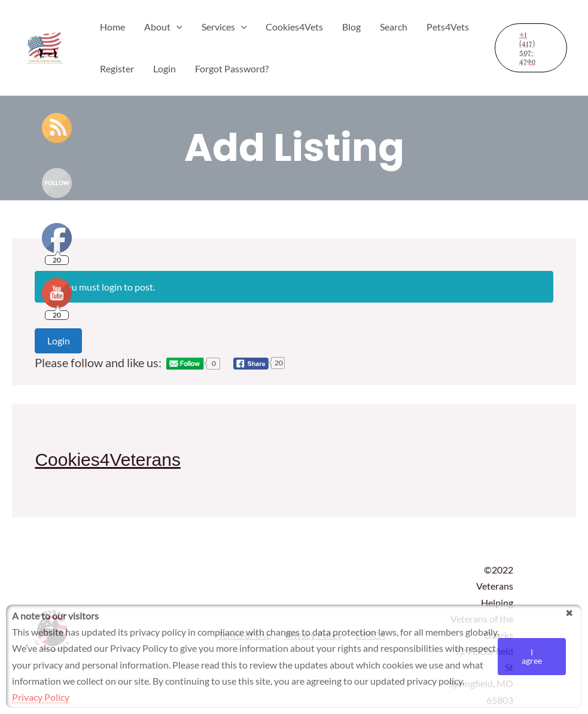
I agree (532, 656)
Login (59, 341)
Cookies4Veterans (108, 460)
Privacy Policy (41, 697)
